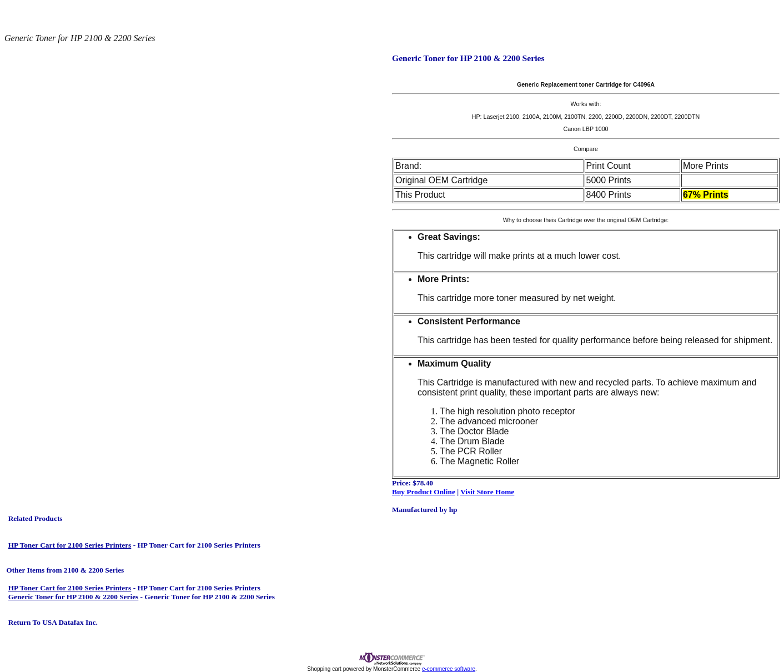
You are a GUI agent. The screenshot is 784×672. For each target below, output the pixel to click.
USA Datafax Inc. (69, 622)
